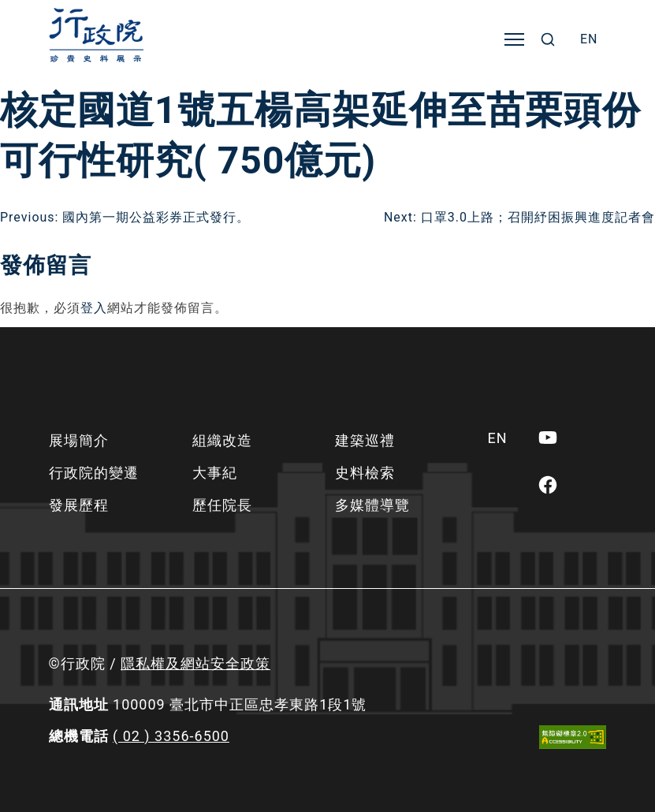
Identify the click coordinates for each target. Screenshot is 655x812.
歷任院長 (222, 505)
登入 (94, 308)
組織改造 (222, 440)
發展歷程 (79, 505)
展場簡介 (79, 440)
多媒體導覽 (372, 505)
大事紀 (215, 473)
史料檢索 (365, 473)
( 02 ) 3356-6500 (171, 736)
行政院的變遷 (94, 473)
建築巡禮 (365, 440)
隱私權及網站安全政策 (195, 663)
